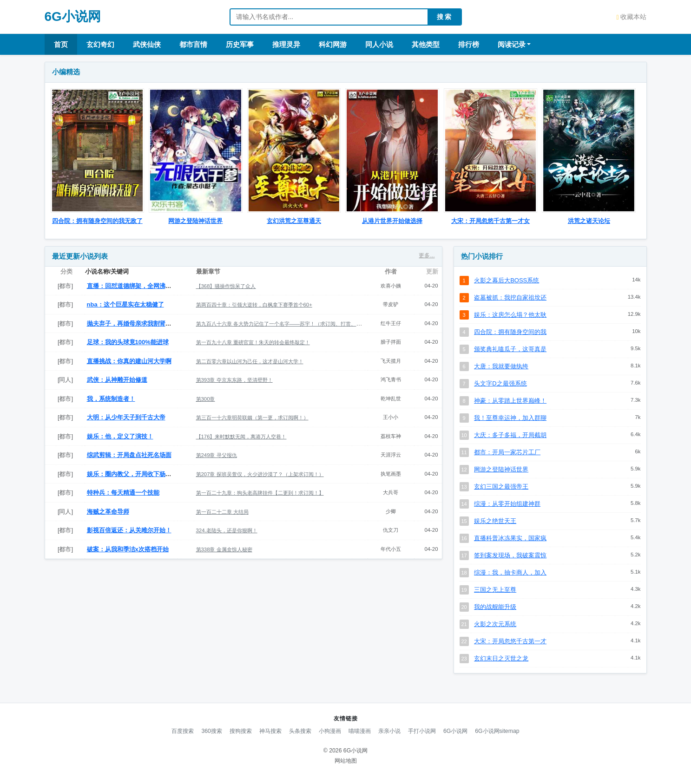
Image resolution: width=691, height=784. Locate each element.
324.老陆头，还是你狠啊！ (227, 530)
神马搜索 (270, 731)
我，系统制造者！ (111, 399)
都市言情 (193, 44)
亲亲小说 (389, 731)
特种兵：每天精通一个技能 (123, 493)
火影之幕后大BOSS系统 (507, 280)
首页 (61, 44)
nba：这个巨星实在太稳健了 (125, 304)
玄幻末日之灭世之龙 (501, 658)
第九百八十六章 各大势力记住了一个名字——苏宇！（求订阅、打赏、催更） (284, 324)
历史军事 (240, 44)
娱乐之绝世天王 (495, 521)
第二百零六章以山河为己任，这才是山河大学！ (250, 361)
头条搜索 (300, 731)
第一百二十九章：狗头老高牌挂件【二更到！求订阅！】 (260, 493)
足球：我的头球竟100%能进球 (128, 342)
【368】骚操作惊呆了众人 (226, 286)
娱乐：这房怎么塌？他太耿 (510, 315)
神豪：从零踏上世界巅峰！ (510, 401)
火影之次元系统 (495, 624)
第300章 (206, 399)
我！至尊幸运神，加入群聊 (510, 418)
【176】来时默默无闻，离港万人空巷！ (241, 437)
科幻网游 (333, 44)
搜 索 (444, 17)
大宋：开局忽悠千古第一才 (510, 641)
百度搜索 (183, 731)
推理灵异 (286, 44)
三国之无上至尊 (495, 590)
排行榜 (469, 44)
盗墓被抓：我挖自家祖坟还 (510, 297)
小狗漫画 (330, 731)
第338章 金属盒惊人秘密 (224, 549)
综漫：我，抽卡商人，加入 (510, 572)
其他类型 (426, 44)
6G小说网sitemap (497, 731)
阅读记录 (512, 44)
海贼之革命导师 (108, 512)
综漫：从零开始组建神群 (507, 504)
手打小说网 (422, 731)
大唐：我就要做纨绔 (501, 366)
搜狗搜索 (241, 731)
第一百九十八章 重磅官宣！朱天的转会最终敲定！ (253, 342)
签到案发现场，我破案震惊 (510, 555)
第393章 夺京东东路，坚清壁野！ (234, 380)
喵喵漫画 (360, 731)
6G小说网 (73, 16)
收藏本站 (631, 17)
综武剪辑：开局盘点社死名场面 (129, 455)
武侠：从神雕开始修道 (117, 380)
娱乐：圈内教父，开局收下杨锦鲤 (132, 474)
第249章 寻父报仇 (217, 455)
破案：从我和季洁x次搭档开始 (128, 549)
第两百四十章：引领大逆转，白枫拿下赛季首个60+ (254, 305)
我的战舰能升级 (495, 607)
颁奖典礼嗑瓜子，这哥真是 (510, 349)
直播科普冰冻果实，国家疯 (510, 538)
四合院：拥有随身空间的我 (510, 332)
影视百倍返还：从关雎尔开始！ (129, 530)
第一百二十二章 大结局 (222, 512)
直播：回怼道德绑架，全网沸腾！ (132, 286)
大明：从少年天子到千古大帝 (126, 417)
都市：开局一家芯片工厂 (507, 452)
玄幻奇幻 (100, 44)
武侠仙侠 (147, 44)
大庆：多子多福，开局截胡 (510, 435)
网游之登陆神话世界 (501, 469)
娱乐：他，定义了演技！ (120, 436)
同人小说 (379, 44)
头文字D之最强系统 (500, 383)
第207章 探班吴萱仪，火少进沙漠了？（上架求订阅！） (260, 474)
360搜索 (211, 731)
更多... (427, 255)
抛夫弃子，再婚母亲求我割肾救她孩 (135, 323)
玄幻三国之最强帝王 (501, 487)
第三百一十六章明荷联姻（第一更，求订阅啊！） (252, 418)
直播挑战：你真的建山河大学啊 (129, 361)
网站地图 (346, 761)
